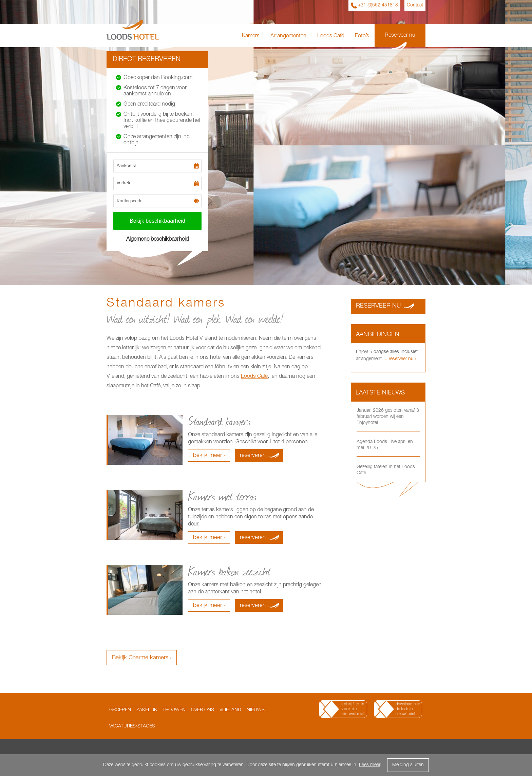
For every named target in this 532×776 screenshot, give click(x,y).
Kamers (251, 36)
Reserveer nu (400, 36)
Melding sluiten (408, 765)
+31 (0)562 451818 (378, 5)
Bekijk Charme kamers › (142, 658)
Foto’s (362, 36)
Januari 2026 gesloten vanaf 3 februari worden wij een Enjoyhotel (388, 417)
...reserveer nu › (400, 359)
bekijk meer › (209, 456)
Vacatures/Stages (132, 726)
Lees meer (369, 765)
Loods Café (331, 36)
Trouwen (174, 710)
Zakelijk (147, 710)
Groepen (120, 710)
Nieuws (256, 710)
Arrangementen (288, 36)
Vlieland (230, 710)
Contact (415, 5)
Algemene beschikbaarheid (157, 240)
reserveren (253, 456)
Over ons (203, 710)
